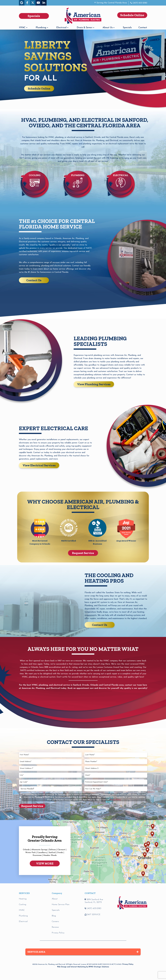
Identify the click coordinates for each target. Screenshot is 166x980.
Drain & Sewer (85, 28)
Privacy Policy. (115, 800)
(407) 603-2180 (140, 3)
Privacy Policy (128, 964)
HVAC (22, 28)
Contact (143, 28)
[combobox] (50, 789)
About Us (108, 28)
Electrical (61, 28)
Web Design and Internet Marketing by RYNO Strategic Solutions (83, 967)
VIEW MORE (45, 863)
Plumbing (41, 28)
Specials (127, 28)
